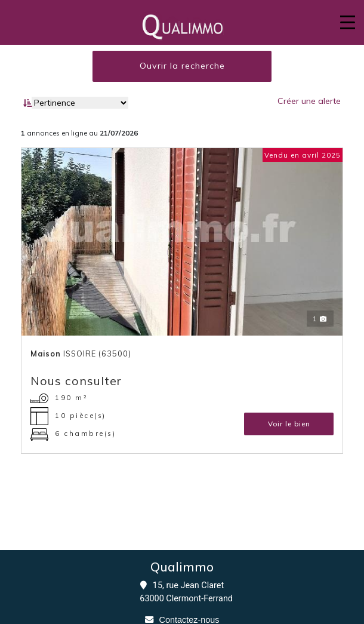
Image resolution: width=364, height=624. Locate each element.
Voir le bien (289, 424)
